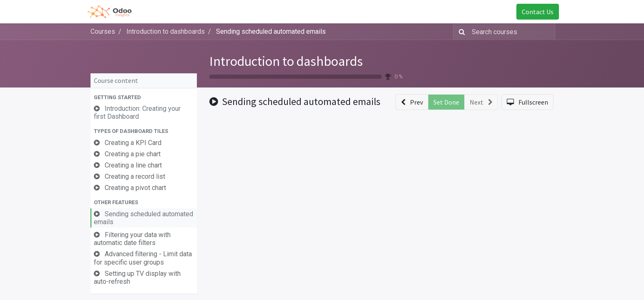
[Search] (460, 32)
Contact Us (532, 12)
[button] (144, 97)
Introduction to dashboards (286, 61)
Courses (103, 31)
